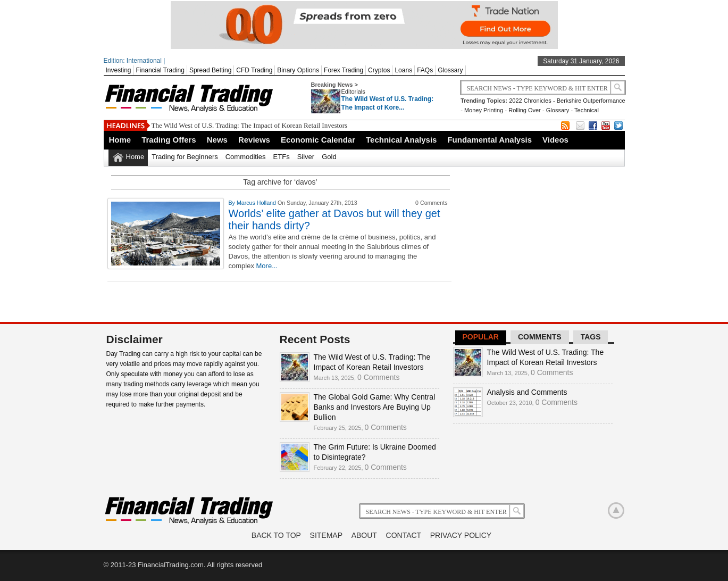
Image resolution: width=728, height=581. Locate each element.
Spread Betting (210, 70)
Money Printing (484, 110)
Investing (119, 70)
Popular (481, 337)
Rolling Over (525, 110)
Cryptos (379, 70)
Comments (540, 337)
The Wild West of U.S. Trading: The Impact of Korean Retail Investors (250, 125)
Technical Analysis (401, 140)
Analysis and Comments (527, 392)
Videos (555, 140)
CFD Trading (254, 70)
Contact (404, 535)
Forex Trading (344, 70)
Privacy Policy (461, 535)
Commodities (246, 157)
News (217, 140)
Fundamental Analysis (489, 140)
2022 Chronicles (530, 101)
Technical (587, 110)
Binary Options (298, 70)
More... (267, 266)
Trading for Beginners (185, 157)
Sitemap (326, 535)
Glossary (450, 70)
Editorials (353, 92)
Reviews (254, 140)
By (233, 203)
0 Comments (378, 377)
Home (120, 140)
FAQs (425, 70)
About (364, 535)
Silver (306, 157)
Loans (403, 70)
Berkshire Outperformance (591, 101)
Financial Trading (160, 70)
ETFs (282, 157)
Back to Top (276, 535)
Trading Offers (169, 140)
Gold (329, 157)
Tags (591, 337)
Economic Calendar (318, 140)
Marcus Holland (257, 203)
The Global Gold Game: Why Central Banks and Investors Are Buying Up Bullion (375, 407)
